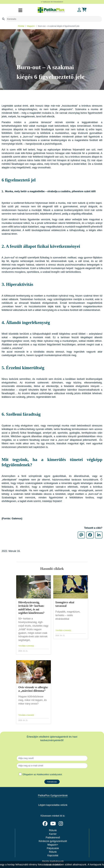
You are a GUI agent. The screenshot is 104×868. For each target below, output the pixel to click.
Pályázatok (53, 848)
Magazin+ (31, 26)
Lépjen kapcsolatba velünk (53, 805)
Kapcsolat (53, 855)
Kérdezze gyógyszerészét (53, 841)
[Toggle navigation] (20, 10)
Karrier (53, 834)
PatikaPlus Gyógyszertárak (53, 795)
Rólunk (53, 830)
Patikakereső (53, 838)
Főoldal (21, 26)
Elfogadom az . (43, 774)
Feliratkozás (52, 782)
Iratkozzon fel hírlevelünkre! (52, 2)
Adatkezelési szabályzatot (49, 774)
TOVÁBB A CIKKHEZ (26, 646)
